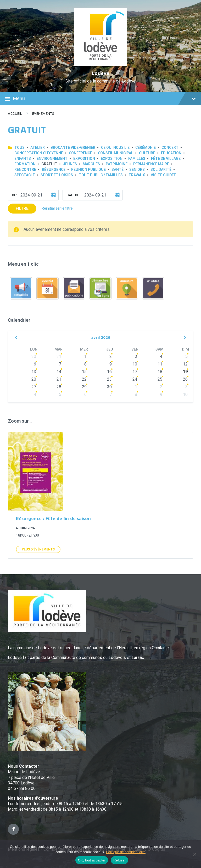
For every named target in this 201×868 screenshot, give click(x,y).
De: (14, 195)
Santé (118, 170)
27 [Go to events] (34, 387)
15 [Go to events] (84, 372)
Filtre (22, 208)
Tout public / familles (101, 175)
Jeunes (70, 164)
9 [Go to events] (111, 364)
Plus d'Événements (38, 549)
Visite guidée (163, 175)
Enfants (23, 159)
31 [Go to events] (59, 356)
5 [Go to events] (60, 394)
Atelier (38, 148)
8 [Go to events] (85, 364)
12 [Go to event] (185, 364)
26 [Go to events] (185, 379)
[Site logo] (101, 65)
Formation (25, 164)
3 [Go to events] (136, 356)
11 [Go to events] (160, 364)
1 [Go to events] (85, 356)
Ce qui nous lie (115, 148)
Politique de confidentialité (126, 852)
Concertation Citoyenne (39, 153)
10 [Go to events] (135, 364)
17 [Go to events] (135, 372)
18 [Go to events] (160, 372)
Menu (100, 99)
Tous (19, 148)
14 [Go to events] (59, 372)
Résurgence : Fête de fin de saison (53, 519)
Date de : (74, 195)
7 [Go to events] (60, 364)
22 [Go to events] (84, 379)
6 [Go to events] (35, 364)
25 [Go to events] (160, 379)
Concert (170, 148)
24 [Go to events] (135, 379)
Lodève (101, 74)
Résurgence (54, 170)
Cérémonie (146, 148)
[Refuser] (194, 854)
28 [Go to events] (59, 387)
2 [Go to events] (111, 356)
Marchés (91, 164)
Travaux (137, 175)
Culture (147, 153)
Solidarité (161, 170)
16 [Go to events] (109, 372)
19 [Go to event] (185, 372)
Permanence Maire (151, 164)
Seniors (137, 170)
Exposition (84, 159)
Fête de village (166, 159)
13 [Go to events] (34, 372)
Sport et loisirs (57, 175)
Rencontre (25, 170)
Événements (43, 114)
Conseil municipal (116, 153)
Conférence (80, 153)
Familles (137, 159)
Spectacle (25, 175)
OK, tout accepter (92, 860)
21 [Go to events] (59, 379)
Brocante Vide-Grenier (73, 148)
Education (171, 153)
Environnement (52, 159)
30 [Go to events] (34, 356)
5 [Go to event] (186, 356)
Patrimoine (117, 164)
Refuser (119, 860)
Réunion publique (88, 170)
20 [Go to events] (34, 379)
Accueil (15, 114)
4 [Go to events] (161, 356)
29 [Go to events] (84, 387)
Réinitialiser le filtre (57, 208)
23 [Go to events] (109, 379)
